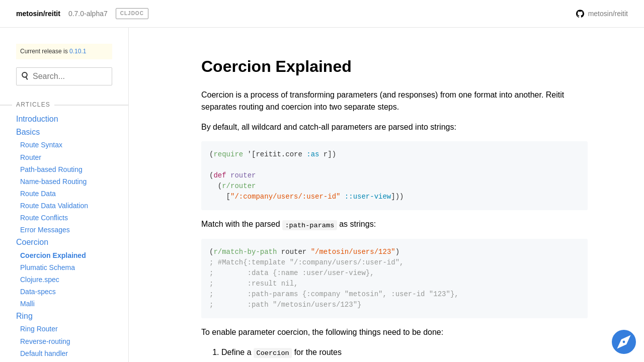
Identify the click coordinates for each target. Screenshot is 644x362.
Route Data (38, 194)
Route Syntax (41, 145)
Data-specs (38, 292)
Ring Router (39, 329)
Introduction (37, 119)
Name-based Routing (53, 182)
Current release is (53, 51)
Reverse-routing (45, 341)
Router (31, 157)
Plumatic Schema (48, 267)
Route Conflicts (44, 218)
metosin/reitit (38, 14)
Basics (28, 132)
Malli (27, 304)
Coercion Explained (53, 255)
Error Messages (45, 230)
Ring (24, 316)
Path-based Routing (51, 169)
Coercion (32, 242)
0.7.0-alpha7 (88, 14)
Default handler (44, 353)
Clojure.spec (40, 280)
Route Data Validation (54, 206)
